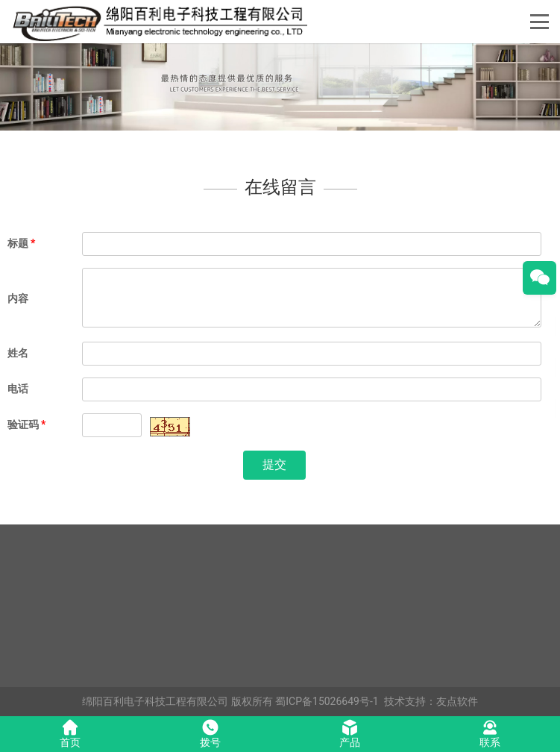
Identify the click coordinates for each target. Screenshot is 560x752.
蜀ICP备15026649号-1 (327, 701)
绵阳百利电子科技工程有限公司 (155, 701)
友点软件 (457, 701)
